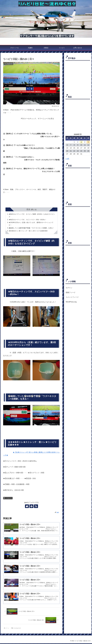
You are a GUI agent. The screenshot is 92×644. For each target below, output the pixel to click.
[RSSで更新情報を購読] (36, 506)
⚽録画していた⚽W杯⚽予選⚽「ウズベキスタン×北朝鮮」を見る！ (31, 228)
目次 (28, 209)
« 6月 (67, 159)
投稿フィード (71, 292)
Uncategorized (8, 498)
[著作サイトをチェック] (27, 506)
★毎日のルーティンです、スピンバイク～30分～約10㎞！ (28, 220)
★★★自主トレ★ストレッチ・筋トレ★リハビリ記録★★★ (28, 231)
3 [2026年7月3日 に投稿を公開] (81, 142)
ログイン (69, 288)
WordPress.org (71, 302)
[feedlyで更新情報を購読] (31, 506)
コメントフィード (72, 297)
